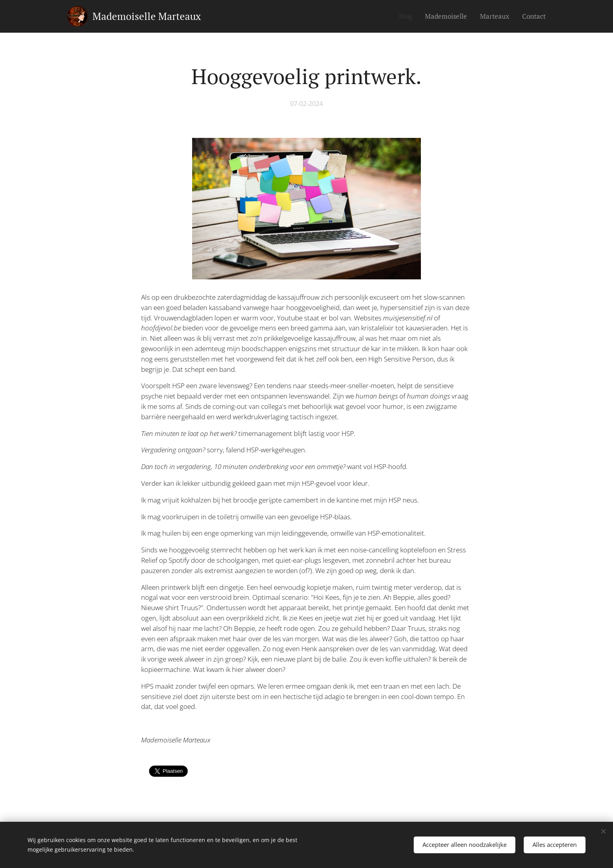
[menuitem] (408, 16)
